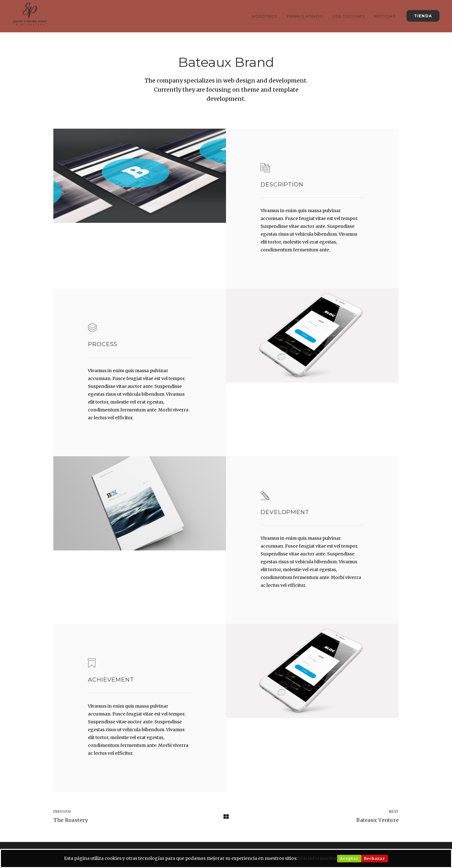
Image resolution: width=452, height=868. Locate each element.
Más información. (318, 858)
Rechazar (375, 858)
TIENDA (423, 16)
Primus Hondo (305, 16)
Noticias (385, 16)
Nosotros (265, 16)
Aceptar (349, 858)
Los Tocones (349, 16)
